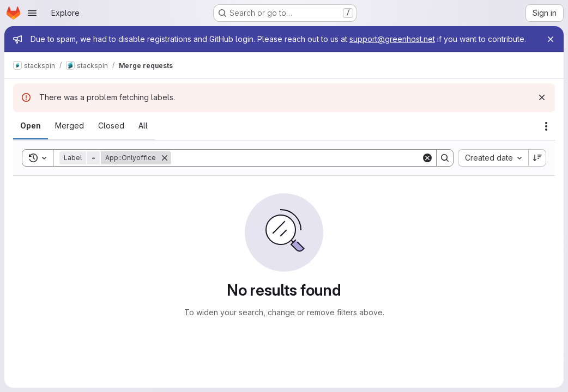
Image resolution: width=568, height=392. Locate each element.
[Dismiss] (542, 97)
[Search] (296, 158)
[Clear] (427, 158)
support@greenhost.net (392, 39)
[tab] (31, 126)
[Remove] (165, 158)
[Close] (551, 39)
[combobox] (493, 158)
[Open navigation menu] (32, 13)
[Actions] (546, 126)
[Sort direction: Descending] (537, 158)
